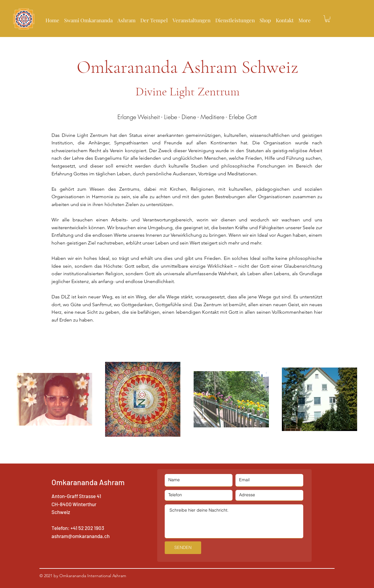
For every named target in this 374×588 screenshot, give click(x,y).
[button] (154, 17)
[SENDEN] (183, 548)
